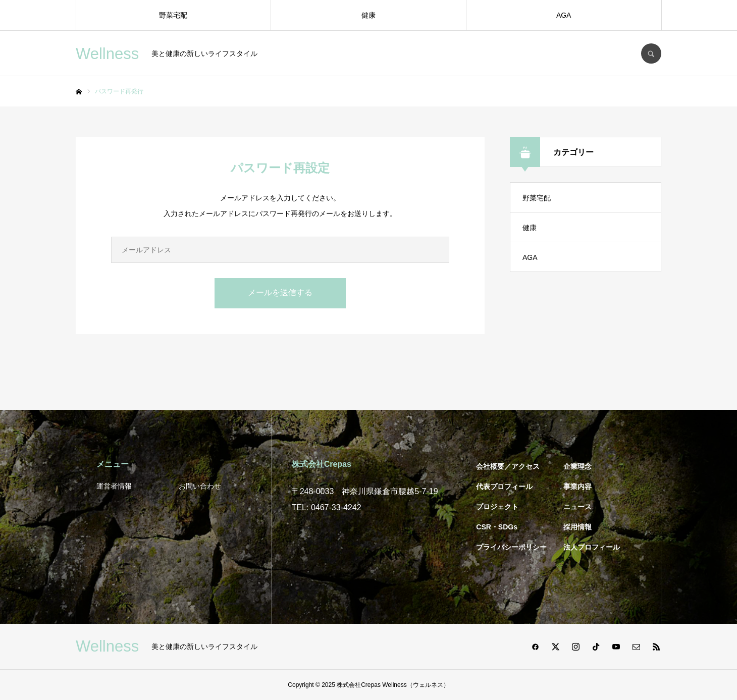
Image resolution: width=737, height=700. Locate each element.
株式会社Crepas (359, 685)
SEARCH (651, 53)
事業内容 (577, 487)
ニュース (577, 507)
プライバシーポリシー (511, 547)
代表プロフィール (504, 487)
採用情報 (577, 527)
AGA (564, 15)
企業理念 (577, 466)
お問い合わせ (200, 486)
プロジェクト (497, 507)
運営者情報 (114, 486)
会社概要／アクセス (508, 466)
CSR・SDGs (497, 527)
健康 (368, 15)
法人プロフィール (592, 547)
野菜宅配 (173, 15)
